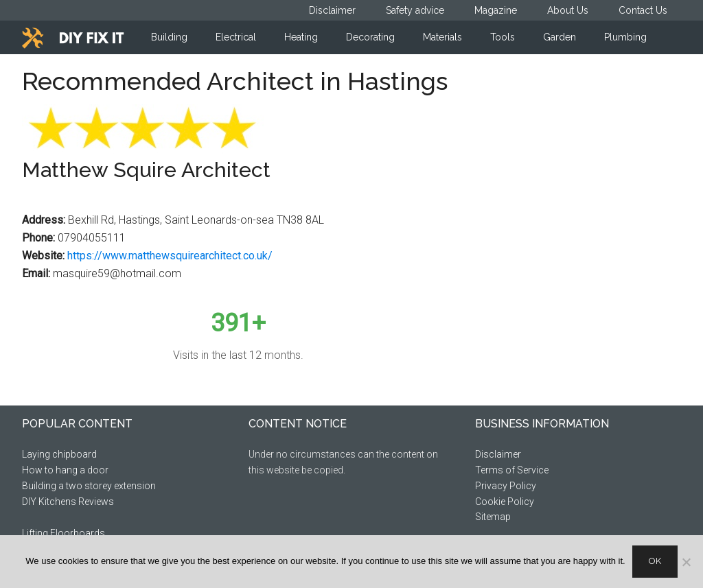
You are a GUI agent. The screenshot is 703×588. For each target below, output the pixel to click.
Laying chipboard (59, 454)
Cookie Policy (505, 502)
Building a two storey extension (89, 486)
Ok (655, 561)
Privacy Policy (506, 486)
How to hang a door (65, 470)
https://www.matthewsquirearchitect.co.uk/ (170, 256)
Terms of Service (512, 470)
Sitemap (493, 517)
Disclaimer (498, 454)
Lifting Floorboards (64, 533)
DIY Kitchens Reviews (68, 502)
